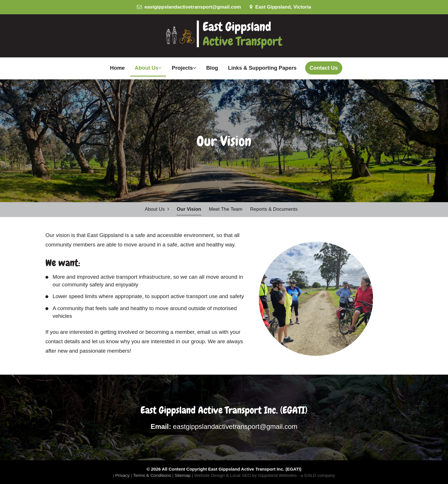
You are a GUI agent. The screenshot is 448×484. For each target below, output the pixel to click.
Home (117, 68)
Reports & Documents (274, 209)
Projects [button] (184, 68)
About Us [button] (148, 68)
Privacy (122, 475)
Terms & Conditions (152, 475)
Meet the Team (226, 209)
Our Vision (189, 209)
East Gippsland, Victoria (280, 7)
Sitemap (183, 475)
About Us (157, 209)
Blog (212, 68)
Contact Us (324, 68)
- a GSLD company (317, 475)
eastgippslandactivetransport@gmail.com (189, 7)
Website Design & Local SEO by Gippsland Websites (246, 475)
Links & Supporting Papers (262, 68)
